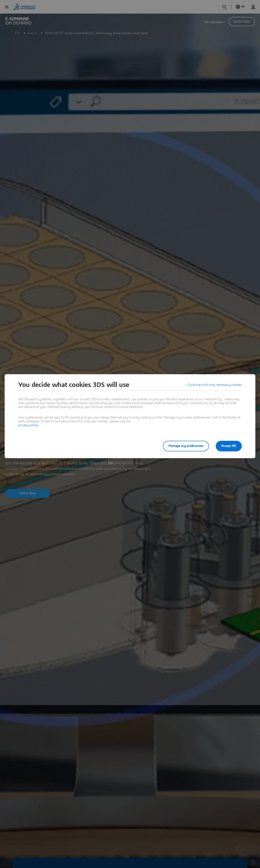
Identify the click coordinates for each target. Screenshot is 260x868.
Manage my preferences (186, 446)
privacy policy (28, 425)
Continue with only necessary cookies (215, 385)
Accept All (229, 446)
